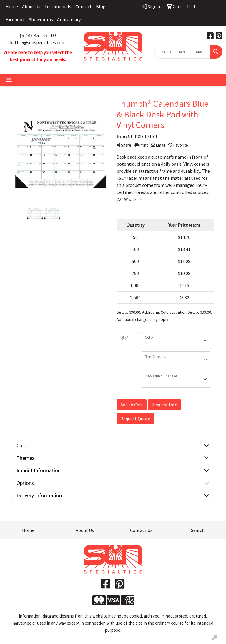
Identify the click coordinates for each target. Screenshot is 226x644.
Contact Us (141, 530)
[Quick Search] (165, 52)
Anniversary (69, 19)
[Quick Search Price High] (201, 52)
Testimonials (58, 6)
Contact (84, 6)
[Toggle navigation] (9, 80)
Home (12, 6)
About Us (31, 6)
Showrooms (41, 19)
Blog (101, 6)
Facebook (15, 19)
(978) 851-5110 (38, 35)
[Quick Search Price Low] (184, 52)
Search (198, 530)
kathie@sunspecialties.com (38, 42)
